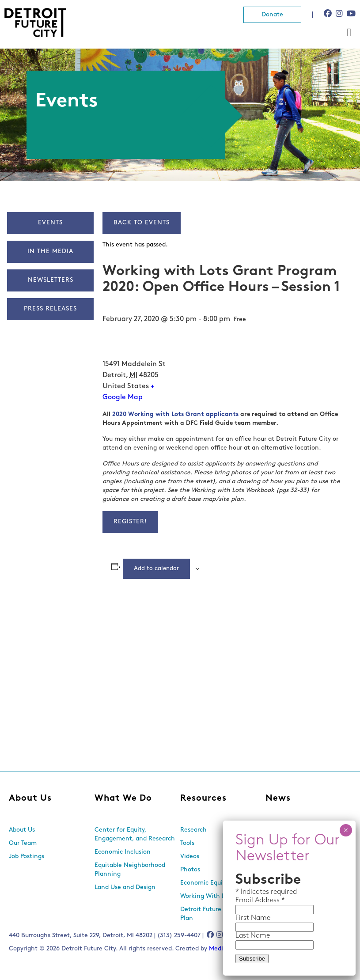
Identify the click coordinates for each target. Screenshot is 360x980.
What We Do (123, 798)
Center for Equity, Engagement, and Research (135, 834)
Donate (272, 15)
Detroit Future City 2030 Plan (215, 914)
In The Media (50, 252)
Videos (190, 857)
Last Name (253, 936)
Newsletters (51, 280)
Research (193, 830)
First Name (253, 918)
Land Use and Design (125, 887)
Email (245, 901)
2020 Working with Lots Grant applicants (175, 414)
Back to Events (142, 223)
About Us (30, 798)
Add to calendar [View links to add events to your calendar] (156, 569)
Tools (187, 843)
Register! (130, 522)
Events (50, 223)
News (278, 798)
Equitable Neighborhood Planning (130, 870)
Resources (203, 798)
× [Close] (346, 830)
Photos (190, 870)
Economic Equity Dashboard (221, 883)
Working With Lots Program (220, 896)
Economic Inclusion (123, 852)
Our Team (23, 843)
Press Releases (50, 309)
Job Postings (27, 857)
